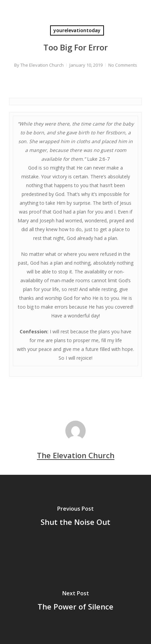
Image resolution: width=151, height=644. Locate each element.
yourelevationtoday (77, 30)
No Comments (123, 65)
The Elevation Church (42, 65)
